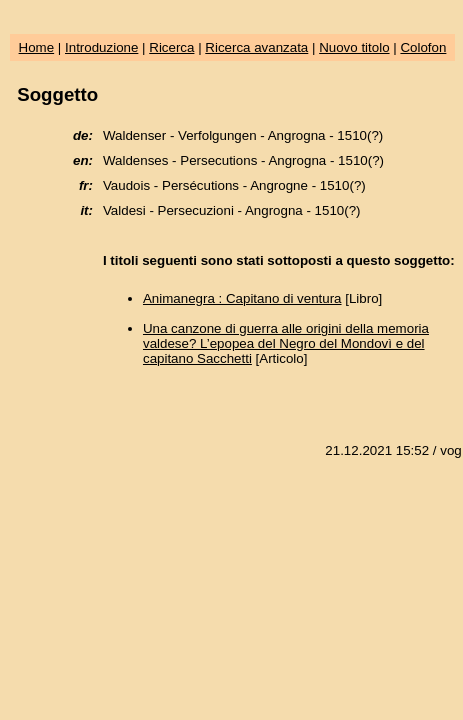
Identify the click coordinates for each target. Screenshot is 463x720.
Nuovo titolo (354, 47)
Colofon (423, 47)
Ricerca (171, 47)
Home (37, 47)
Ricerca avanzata (256, 47)
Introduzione (101, 47)
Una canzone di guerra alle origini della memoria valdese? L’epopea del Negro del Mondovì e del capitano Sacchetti (286, 343)
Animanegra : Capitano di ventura (242, 298)
